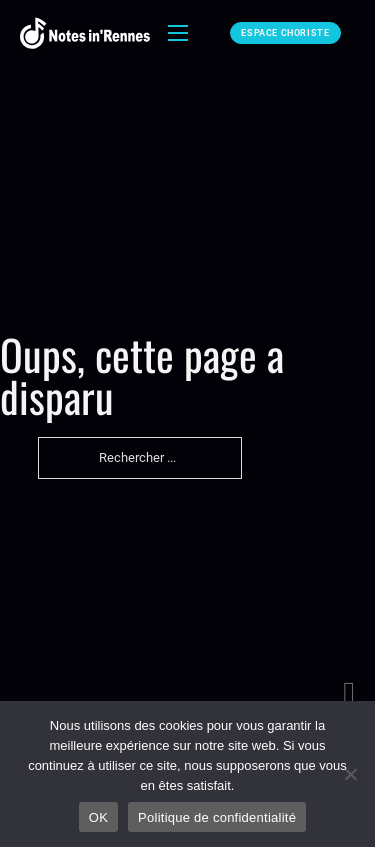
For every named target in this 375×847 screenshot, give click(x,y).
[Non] (350, 774)
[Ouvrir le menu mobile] (178, 33)
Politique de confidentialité (217, 817)
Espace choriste (285, 33)
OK (98, 817)
